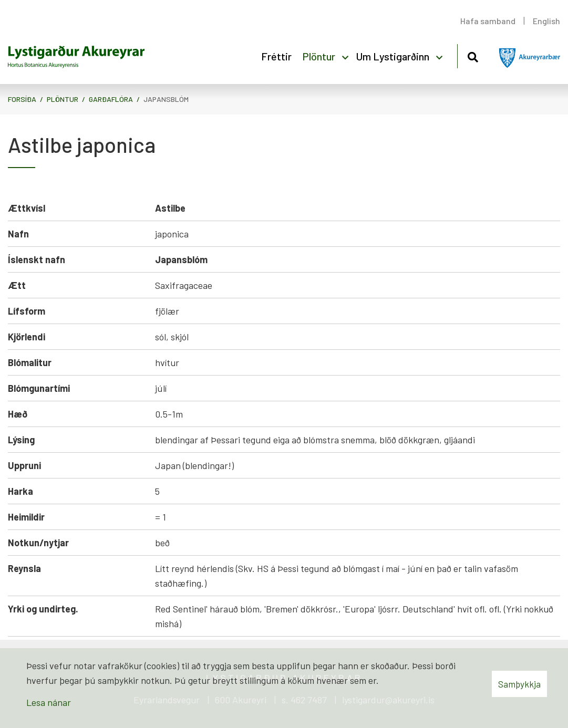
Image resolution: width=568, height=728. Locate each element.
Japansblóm (166, 99)
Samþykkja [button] (519, 684)
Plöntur (63, 99)
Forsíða (22, 99)
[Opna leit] (473, 55)
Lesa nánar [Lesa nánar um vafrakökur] (49, 702)
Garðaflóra (111, 99)
